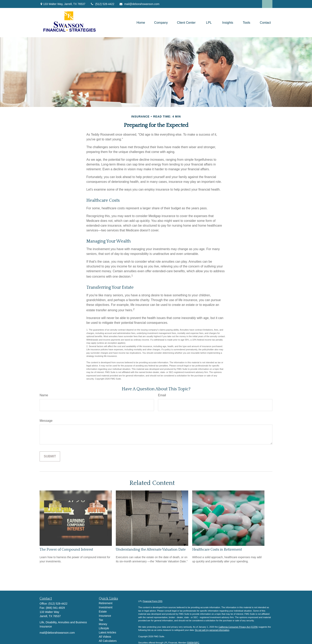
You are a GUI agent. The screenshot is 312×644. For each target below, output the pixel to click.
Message (46, 421)
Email (162, 395)
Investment (106, 607)
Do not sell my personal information (212, 630)
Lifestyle (104, 628)
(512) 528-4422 (102, 4)
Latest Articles (108, 632)
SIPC (197, 643)
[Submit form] (50, 456)
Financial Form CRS (153, 601)
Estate (103, 612)
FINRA (190, 643)
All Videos (105, 637)
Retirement (106, 603)
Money (103, 624)
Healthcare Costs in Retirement (217, 550)
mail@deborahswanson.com (139, 4)
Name (44, 395)
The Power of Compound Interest (66, 550)
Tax (101, 620)
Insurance (105, 616)
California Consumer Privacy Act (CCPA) (238, 627)
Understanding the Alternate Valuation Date (151, 550)
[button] (141, 23)
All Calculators (108, 641)
